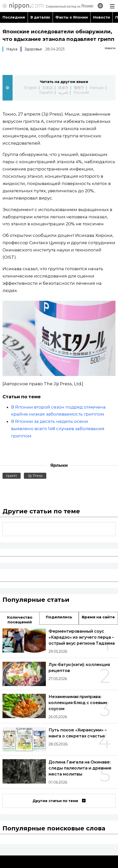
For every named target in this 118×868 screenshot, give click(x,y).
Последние (14, 17)
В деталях (40, 17)
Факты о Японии (72, 17)
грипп (12, 476)
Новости (102, 17)
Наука (12, 49)
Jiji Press (35, 476)
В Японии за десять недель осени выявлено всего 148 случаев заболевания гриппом (58, 429)
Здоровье (33, 49)
